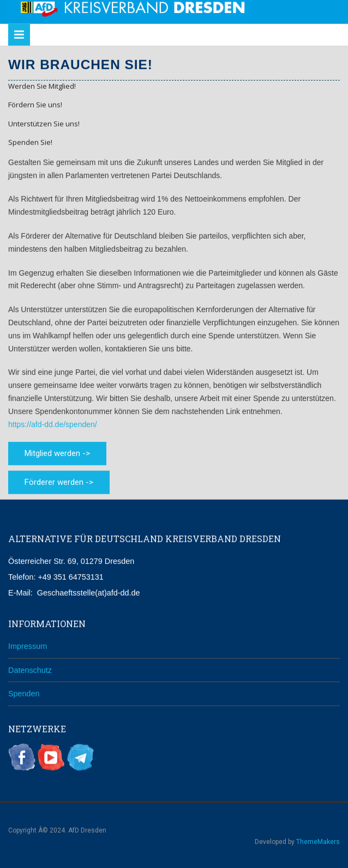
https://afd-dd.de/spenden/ (53, 423)
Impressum (28, 645)
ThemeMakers (318, 841)
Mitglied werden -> (57, 453)
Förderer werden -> (59, 482)
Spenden (24, 693)
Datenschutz (30, 669)
